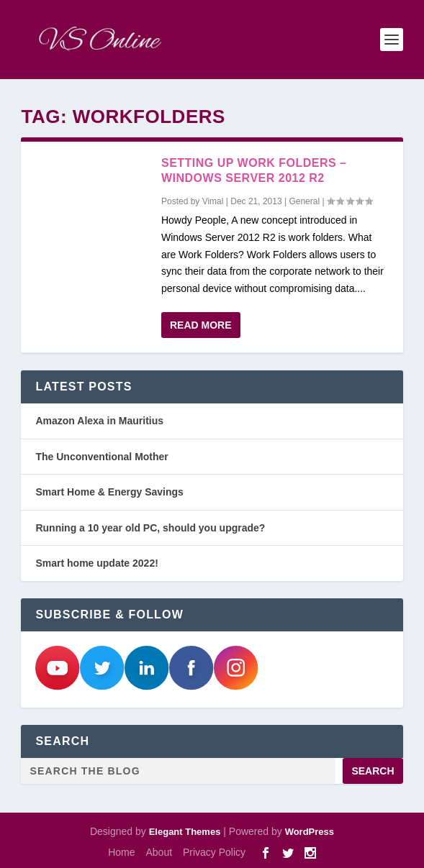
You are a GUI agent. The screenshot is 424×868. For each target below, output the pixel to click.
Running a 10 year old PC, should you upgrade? (150, 528)
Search (373, 771)
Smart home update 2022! (96, 563)
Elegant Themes (185, 832)
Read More (201, 325)
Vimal (213, 201)
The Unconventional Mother (102, 457)
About (159, 852)
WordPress (310, 832)
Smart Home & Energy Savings (109, 492)
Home (121, 852)
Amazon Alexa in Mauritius (99, 421)
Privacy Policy (214, 852)
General (304, 201)
